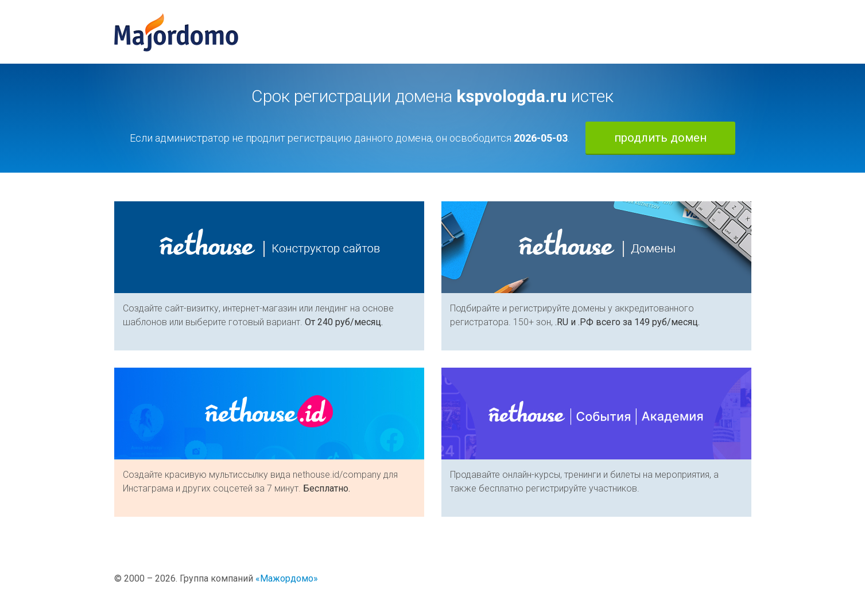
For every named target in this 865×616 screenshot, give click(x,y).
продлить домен (660, 138)
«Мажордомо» (287, 578)
